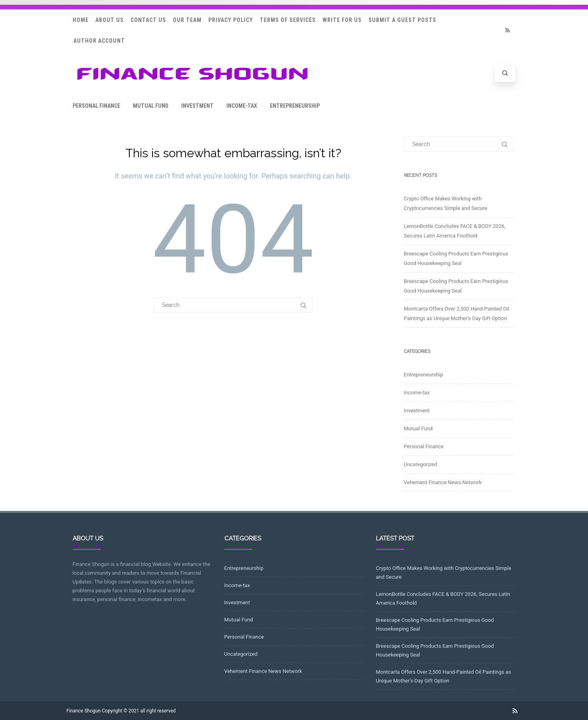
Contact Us (148, 20)
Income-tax (242, 106)
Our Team (187, 20)
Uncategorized (421, 464)
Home (81, 20)
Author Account (99, 41)
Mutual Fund (151, 106)
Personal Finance (96, 106)
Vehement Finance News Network (443, 482)
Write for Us (342, 20)
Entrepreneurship (295, 106)
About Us (110, 20)
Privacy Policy (231, 20)
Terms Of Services (288, 20)
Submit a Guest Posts (402, 20)
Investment (197, 106)
